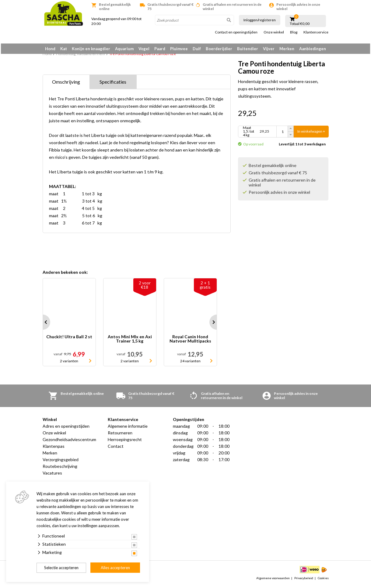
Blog (294, 32)
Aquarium (124, 49)
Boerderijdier (219, 49)
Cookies (323, 580)
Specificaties (113, 84)
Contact (116, 448)
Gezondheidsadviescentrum (69, 442)
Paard (160, 49)
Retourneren (120, 435)
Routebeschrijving (60, 468)
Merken (287, 49)
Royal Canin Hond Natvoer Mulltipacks (190, 341)
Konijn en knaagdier (91, 49)
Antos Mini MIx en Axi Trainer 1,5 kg (130, 341)
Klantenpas (54, 448)
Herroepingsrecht (125, 442)
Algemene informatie (128, 428)
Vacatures (52, 475)
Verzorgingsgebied (61, 462)
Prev (43, 324)
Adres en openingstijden (66, 428)
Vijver (269, 49)
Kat (64, 49)
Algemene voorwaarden (273, 580)
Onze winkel (274, 32)
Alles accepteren (115, 568)
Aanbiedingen (313, 49)
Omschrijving (66, 84)
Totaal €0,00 (300, 24)
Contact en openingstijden (236, 32)
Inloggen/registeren (260, 20)
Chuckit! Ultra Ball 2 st (69, 339)
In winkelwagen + (311, 134)
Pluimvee (179, 49)
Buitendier (248, 49)
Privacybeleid (304, 580)
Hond (50, 49)
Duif (197, 49)
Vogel (144, 49)
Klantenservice (316, 32)
